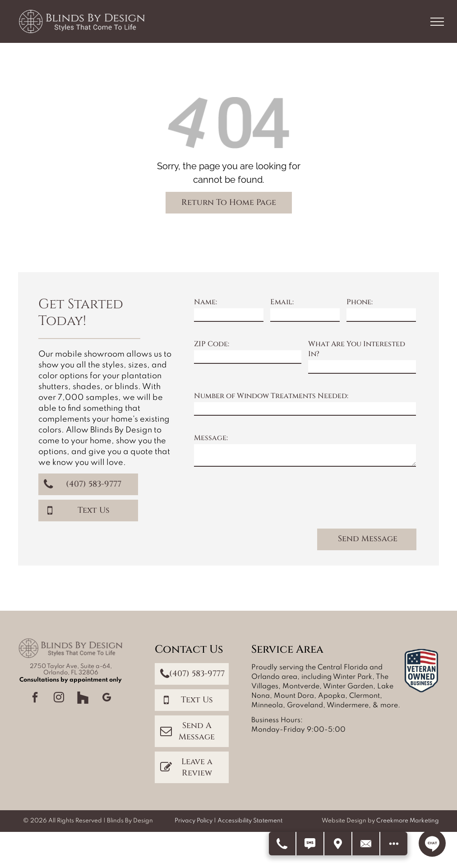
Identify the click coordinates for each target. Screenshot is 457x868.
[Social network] (83, 699)
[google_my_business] (106, 699)
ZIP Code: (212, 344)
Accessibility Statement (250, 821)
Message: (211, 438)
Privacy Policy (194, 821)
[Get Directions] (338, 844)
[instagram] (59, 699)
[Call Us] (282, 844)
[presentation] (263, 501)
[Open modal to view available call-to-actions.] (394, 844)
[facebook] (35, 699)
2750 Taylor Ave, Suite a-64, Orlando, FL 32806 (71, 670)
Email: (282, 302)
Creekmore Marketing (408, 821)
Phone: (360, 302)
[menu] (437, 22)
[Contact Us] (366, 844)
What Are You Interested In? (357, 349)
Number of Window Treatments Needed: (271, 396)
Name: (205, 302)
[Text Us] (310, 844)
